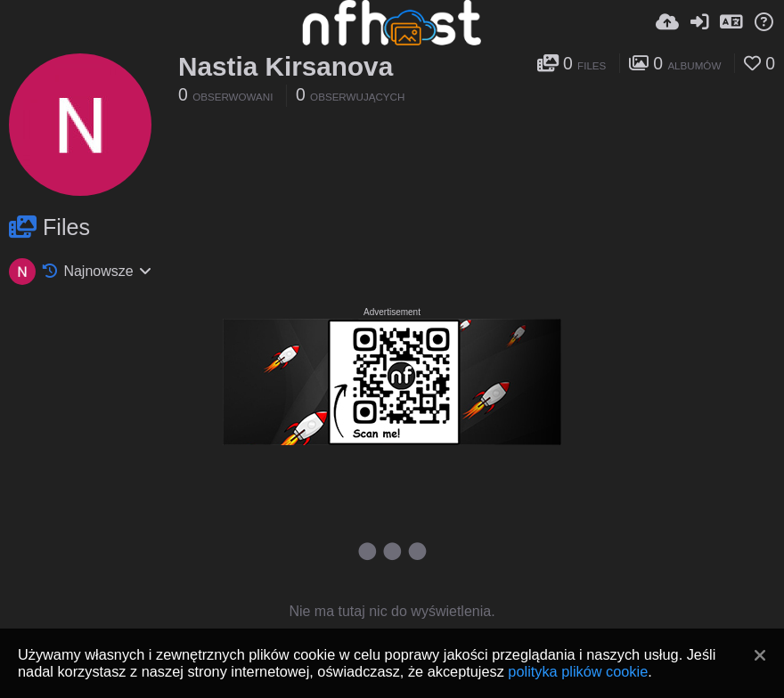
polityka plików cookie (578, 671)
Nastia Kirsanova (286, 66)
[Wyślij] (667, 22)
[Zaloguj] (699, 22)
